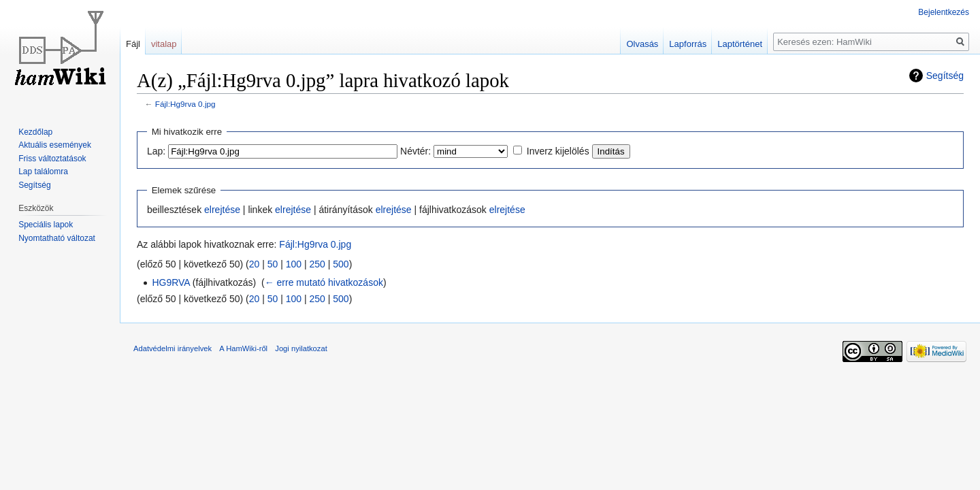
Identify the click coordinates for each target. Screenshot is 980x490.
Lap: (156, 151)
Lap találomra (43, 171)
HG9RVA (171, 282)
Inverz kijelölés (558, 151)
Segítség (945, 76)
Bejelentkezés (944, 12)
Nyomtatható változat (57, 238)
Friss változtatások (52, 159)
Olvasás (642, 44)
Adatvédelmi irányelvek (173, 348)
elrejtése (222, 210)
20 (255, 264)
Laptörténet (740, 44)
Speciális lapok (46, 225)
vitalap (164, 44)
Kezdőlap (35, 132)
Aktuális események (55, 145)
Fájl (133, 44)
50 (273, 264)
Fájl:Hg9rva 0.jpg (185, 104)
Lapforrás (688, 44)
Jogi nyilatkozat (301, 348)
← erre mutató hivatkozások (324, 282)
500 (341, 264)
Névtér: (415, 151)
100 (294, 264)
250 (317, 264)
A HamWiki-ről (243, 348)
